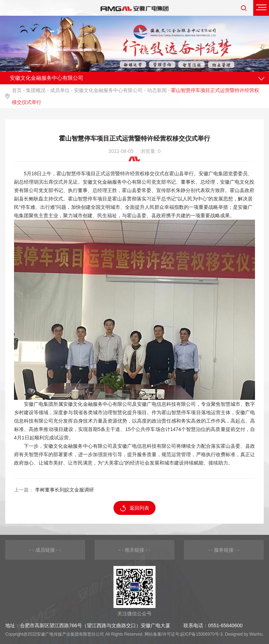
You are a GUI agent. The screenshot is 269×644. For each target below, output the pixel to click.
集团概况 (36, 90)
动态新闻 (157, 90)
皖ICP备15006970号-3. (202, 634)
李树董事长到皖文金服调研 (64, 490)
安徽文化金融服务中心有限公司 (108, 90)
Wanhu (256, 634)
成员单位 (60, 90)
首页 (17, 90)
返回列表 (135, 508)
